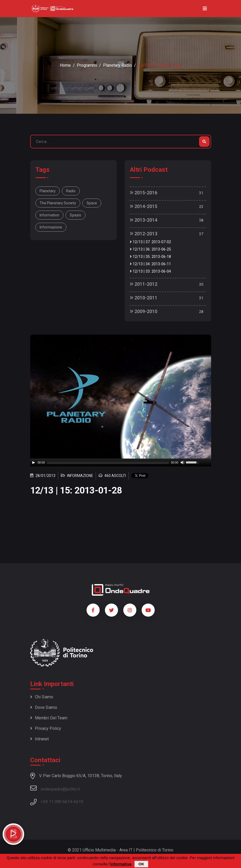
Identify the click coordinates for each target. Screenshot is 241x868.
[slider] (108, 462)
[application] (121, 462)
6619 (78, 802)
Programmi (87, 65)
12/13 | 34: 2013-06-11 (150, 264)
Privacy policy (46, 728)
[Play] (34, 462)
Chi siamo (42, 697)
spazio (76, 215)
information (49, 215)
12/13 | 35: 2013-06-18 (150, 257)
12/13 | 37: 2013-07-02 (150, 242)
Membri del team (49, 718)
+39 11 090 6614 (56, 802)
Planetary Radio (117, 65)
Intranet (39, 739)
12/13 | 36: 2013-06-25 (150, 249)
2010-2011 (144, 298)
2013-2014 (144, 220)
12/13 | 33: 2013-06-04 (150, 271)
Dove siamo (44, 707)
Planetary (48, 191)
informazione (51, 227)
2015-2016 (144, 193)
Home (65, 65)
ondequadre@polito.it (55, 788)
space (92, 203)
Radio (71, 191)
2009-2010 (144, 311)
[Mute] (183, 462)
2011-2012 (144, 284)
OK (141, 864)
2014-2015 (144, 206)
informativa (121, 864)
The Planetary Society (58, 203)
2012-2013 (144, 234)
